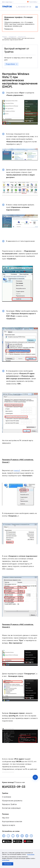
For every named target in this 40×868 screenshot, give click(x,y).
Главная (4, 37)
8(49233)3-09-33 (25, 7)
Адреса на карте (9, 825)
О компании (7, 797)
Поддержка (12, 37)
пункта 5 (17, 471)
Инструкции (22, 37)
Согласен (8, 864)
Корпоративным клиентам (12, 821)
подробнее (31, 854)
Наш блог (6, 818)
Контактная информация (11, 808)
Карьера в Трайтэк (9, 804)
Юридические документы (12, 801)
